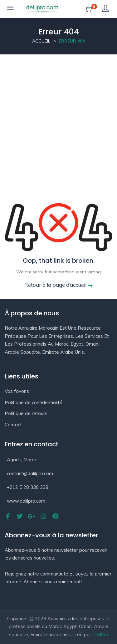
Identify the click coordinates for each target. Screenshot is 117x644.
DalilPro (100, 635)
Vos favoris (17, 391)
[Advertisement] (58, 116)
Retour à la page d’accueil (58, 285)
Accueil (41, 41)
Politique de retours (26, 413)
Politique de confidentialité (34, 402)
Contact (13, 425)
